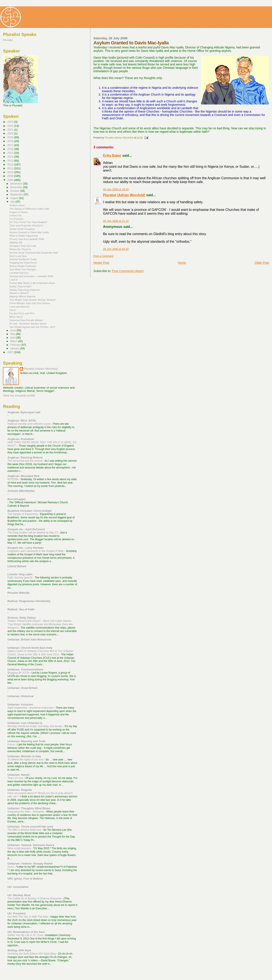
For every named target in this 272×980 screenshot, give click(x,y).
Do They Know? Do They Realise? (28, 222)
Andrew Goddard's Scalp (23, 259)
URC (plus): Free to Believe (25, 879)
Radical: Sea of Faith (21, 609)
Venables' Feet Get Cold (23, 246)
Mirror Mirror (16, 317)
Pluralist (8, 40)
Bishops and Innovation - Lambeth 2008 (31, 276)
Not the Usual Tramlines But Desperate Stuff (34, 253)
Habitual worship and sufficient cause (29, 424)
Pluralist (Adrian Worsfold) (124, 195)
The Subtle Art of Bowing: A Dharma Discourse (35, 898)
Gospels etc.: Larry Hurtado (25, 548)
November (17, 187)
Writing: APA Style (19, 950)
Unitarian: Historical (21, 696)
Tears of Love (16, 778)
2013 (11, 161)
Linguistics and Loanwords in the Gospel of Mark (36, 551)
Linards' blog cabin (20, 574)
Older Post (262, 263)
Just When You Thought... (23, 269)
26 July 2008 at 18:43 (116, 189)
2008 (11, 180)
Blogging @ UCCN (19, 673)
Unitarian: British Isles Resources (29, 639)
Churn (13, 310)
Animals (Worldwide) (21, 491)
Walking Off (16, 242)
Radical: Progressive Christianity (29, 601)
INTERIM (13, 479)
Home (182, 263)
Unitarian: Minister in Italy (24, 756)
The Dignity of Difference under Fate (29, 209)
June (13, 330)
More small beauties (19, 848)
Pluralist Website (18, 593)
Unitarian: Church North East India (30, 648)
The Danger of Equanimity (23, 514)
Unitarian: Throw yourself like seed (30, 827)
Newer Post (101, 263)
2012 (11, 164)
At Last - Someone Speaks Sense (28, 324)
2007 (11, 352)
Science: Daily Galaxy (22, 618)
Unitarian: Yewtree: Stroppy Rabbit (30, 864)
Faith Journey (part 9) (20, 578)
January (15, 348)
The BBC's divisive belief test (25, 830)
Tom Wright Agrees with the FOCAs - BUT (32, 327)
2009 (11, 176)
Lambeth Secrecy (19, 273)
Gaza (11, 867)
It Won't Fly (16, 215)
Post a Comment (103, 256)
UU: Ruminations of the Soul (26, 932)
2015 (11, 153)
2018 (11, 141)
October (15, 191)
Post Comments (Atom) (128, 271)
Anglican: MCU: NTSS (22, 421)
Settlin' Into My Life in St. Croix (25, 935)
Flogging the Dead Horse (23, 263)
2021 (11, 130)
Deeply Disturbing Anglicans (25, 290)
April (13, 338)
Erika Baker (112, 156)
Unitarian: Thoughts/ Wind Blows (29, 808)
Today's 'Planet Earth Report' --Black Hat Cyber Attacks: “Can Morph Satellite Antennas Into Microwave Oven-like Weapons (40, 624)
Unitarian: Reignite (20, 790)
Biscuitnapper (17, 499)
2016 (11, 149)
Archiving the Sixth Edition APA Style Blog (32, 954)
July (13, 202)
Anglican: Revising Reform (25, 458)
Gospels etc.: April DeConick (26, 529)
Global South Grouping (22, 229)
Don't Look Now (18, 256)
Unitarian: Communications (25, 669)
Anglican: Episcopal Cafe (24, 412)
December (17, 184)
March (14, 341)
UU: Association (18, 887)
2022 (11, 126)
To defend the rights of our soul (26, 760)
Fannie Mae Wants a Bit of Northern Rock (32, 283)
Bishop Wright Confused (23, 266)
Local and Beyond (19, 307)
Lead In (13, 280)
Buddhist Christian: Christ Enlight (30, 511)
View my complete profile (19, 396)
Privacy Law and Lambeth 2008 (27, 239)
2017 (11, 145)
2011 (11, 168)
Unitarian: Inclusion (20, 704)
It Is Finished (16, 219)
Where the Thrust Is (20, 249)
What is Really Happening (24, 236)
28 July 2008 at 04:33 (116, 249)
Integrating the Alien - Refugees (26, 812)
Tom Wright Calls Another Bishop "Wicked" (33, 300)
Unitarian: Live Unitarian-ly (25, 723)
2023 (11, 122)
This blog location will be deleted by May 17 (33, 533)
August (15, 198)
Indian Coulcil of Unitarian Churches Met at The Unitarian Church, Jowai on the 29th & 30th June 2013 (40, 653)
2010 (11, 172)
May (13, 334)
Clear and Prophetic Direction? (26, 225)
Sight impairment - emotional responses (31, 708)
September (17, 195)
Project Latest (17, 205)
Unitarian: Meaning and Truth (26, 741)
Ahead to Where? (19, 293)
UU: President (16, 913)
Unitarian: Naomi (18, 775)
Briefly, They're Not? (20, 286)
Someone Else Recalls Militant (26, 320)
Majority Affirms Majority (22, 296)
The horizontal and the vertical (25, 461)
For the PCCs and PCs (22, 313)
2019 (11, 137)
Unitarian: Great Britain (23, 688)
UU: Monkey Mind (19, 895)
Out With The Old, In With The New (28, 917)
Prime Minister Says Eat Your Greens (30, 303)
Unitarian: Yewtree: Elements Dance (31, 845)
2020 (11, 133)
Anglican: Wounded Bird (23, 476)
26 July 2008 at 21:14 (116, 221)
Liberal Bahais (17, 566)
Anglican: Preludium (21, 439)
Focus (11, 745)
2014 (11, 157)
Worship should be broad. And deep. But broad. (35, 726)
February (16, 345)
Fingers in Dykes (19, 212)
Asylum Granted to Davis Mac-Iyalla (29, 232)
